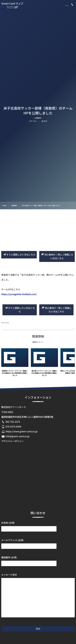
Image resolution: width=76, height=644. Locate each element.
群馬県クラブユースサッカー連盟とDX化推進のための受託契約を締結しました (15, 374)
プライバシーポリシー (12, 441)
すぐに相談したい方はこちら (19, 255)
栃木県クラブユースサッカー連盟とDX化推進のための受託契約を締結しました (44, 374)
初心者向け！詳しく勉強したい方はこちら (57, 256)
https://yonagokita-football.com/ (19, 294)
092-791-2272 (13, 422)
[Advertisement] (38, 228)
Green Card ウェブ (12, 3)
